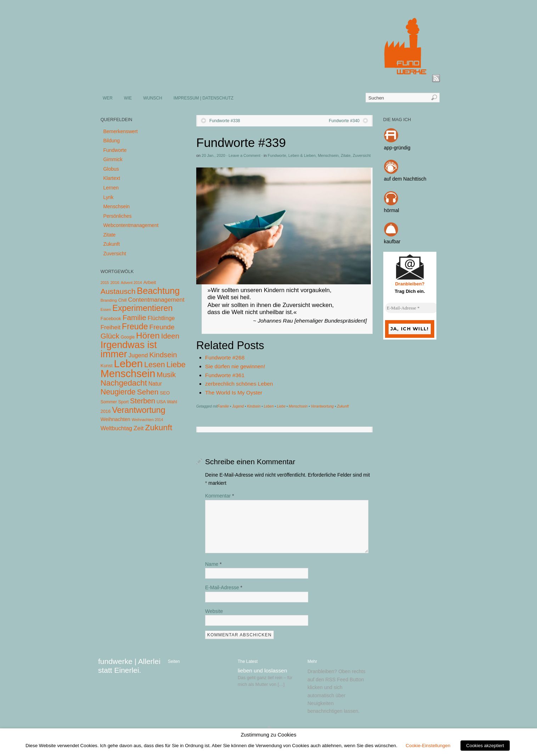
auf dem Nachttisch (405, 179)
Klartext (111, 178)
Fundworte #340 (344, 121)
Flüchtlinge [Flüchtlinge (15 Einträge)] (161, 318)
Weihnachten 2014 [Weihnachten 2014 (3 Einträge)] (148, 420)
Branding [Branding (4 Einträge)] (109, 300)
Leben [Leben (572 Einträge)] (129, 363)
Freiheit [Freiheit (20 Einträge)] (111, 327)
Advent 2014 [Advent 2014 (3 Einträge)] (131, 283)
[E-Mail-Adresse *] (412, 308)
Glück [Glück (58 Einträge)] (110, 336)
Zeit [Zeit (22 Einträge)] (139, 428)
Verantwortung (322, 406)
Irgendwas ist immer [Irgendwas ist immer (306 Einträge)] (129, 349)
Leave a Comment (244, 155)
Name (213, 564)
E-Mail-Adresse (224, 587)
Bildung (111, 141)
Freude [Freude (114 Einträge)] (135, 326)
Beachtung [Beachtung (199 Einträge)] (158, 291)
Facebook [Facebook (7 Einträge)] (111, 319)
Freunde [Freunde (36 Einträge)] (162, 327)
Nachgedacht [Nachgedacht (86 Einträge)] (124, 383)
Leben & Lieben (302, 155)
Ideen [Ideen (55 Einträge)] (170, 336)
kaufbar (392, 241)
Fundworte (277, 155)
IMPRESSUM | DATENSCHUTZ (204, 98)
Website (214, 611)
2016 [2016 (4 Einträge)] (115, 283)
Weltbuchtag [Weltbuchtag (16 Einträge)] (116, 428)
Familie (223, 406)
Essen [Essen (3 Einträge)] (106, 309)
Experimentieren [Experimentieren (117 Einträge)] (142, 308)
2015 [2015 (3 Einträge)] (105, 283)
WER (108, 98)
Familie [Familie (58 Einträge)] (134, 317)
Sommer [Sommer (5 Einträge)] (109, 402)
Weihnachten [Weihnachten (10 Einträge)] (115, 419)
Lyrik (108, 197)
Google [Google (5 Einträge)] (128, 337)
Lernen (111, 188)
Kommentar (220, 496)
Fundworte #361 (225, 375)
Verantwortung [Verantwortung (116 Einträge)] (139, 410)
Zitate (346, 155)
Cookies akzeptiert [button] (485, 746)
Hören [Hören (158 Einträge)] (148, 336)
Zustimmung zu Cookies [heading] (268, 735)
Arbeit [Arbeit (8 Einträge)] (150, 282)
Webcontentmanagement (131, 225)
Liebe (281, 406)
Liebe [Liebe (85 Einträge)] (176, 365)
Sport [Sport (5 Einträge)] (123, 402)
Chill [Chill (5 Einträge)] (123, 300)
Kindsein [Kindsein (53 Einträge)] (163, 355)
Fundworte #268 (225, 357)
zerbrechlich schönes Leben (239, 384)
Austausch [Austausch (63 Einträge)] (118, 291)
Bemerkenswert (120, 131)
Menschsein (328, 155)
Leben (269, 406)
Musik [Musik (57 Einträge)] (166, 374)
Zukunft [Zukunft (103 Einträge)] (159, 427)
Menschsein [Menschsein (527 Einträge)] (128, 374)
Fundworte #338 (225, 121)
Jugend (238, 406)
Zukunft (343, 406)
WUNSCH (153, 98)
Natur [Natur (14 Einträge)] (155, 384)
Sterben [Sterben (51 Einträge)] (143, 401)
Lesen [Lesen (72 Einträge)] (155, 365)
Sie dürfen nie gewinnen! (235, 366)
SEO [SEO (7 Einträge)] (165, 393)
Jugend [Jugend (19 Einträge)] (138, 355)
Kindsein (254, 406)
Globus (111, 169)
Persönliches (117, 216)
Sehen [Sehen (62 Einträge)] (148, 392)
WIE (128, 98)
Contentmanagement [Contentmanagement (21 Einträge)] (156, 300)
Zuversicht (362, 155)
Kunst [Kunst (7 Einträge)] (107, 366)
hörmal (392, 210)
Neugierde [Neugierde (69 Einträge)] (118, 392)
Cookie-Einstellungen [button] (428, 746)
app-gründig (397, 148)
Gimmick (113, 159)
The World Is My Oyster (234, 393)
